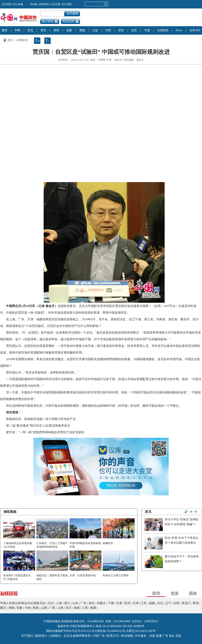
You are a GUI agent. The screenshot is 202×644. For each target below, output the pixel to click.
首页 (10, 40)
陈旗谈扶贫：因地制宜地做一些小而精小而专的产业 (41, 419)
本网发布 (22, 40)
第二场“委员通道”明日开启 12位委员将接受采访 (38, 426)
